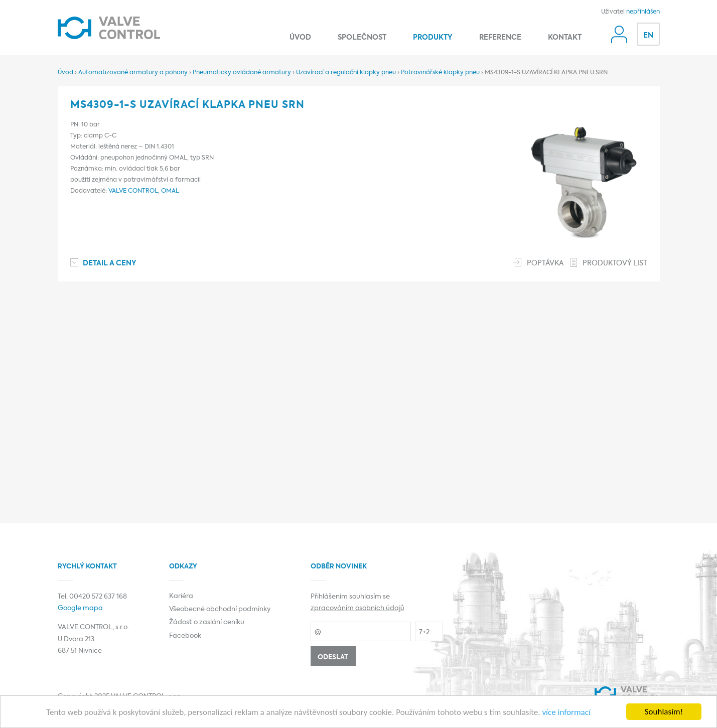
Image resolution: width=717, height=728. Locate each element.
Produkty (433, 38)
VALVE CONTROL (133, 191)
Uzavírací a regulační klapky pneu (346, 73)
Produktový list (615, 263)
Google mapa (80, 608)
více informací (566, 713)
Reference (500, 38)
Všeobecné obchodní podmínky (220, 609)
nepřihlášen (643, 12)
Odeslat (333, 658)
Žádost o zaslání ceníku (207, 622)
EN (648, 36)
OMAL (170, 191)
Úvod (300, 38)
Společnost (362, 38)
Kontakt (565, 38)
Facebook (185, 636)
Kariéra (181, 596)
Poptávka (545, 263)
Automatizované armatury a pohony (133, 73)
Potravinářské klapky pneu (440, 73)
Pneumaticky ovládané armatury (242, 73)
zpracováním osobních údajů (357, 608)
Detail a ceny (110, 263)
